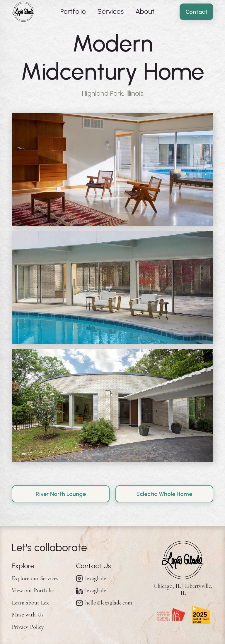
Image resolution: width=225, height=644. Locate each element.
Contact (196, 12)
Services (111, 11)
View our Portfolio (33, 590)
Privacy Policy (28, 627)
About (145, 11)
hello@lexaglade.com (109, 603)
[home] (23, 12)
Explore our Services (35, 578)
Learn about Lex (30, 603)
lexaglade (96, 578)
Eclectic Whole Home (164, 494)
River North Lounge (61, 494)
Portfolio (73, 11)
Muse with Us (28, 615)
